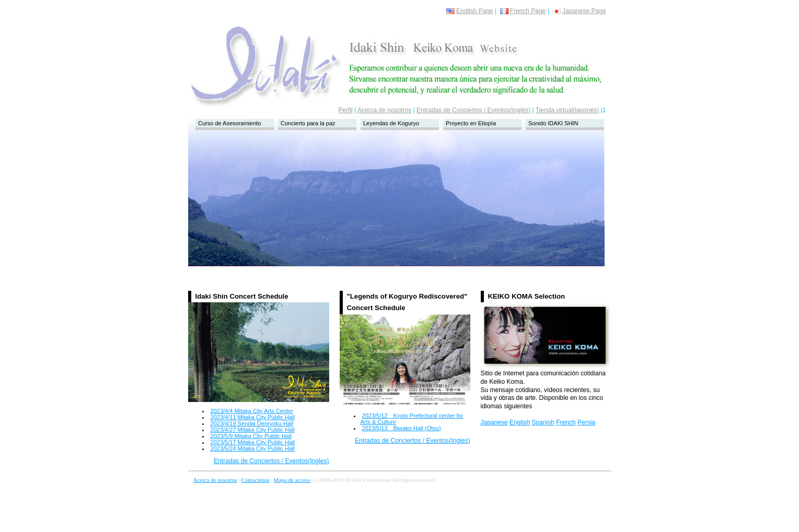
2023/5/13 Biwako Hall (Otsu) (402, 428)
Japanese (494, 422)
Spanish (543, 422)
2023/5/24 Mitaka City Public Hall (253, 448)
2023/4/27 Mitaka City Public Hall (253, 430)
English (520, 422)
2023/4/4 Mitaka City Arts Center (252, 411)
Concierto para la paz (308, 123)
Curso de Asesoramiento (229, 123)
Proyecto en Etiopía (471, 123)
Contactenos (256, 480)
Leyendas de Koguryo (391, 123)
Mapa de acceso (292, 480)
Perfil (345, 110)
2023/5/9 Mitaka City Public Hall (251, 436)
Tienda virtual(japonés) (568, 110)
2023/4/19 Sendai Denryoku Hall (252, 423)
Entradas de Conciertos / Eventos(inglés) (473, 110)
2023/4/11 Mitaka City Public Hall (253, 417)
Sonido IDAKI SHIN (553, 123)
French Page (523, 11)
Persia (586, 422)
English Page (470, 11)
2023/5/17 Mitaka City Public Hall (253, 442)
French (566, 422)
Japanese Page (579, 11)
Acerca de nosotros (384, 110)
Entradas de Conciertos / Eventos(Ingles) (271, 461)
